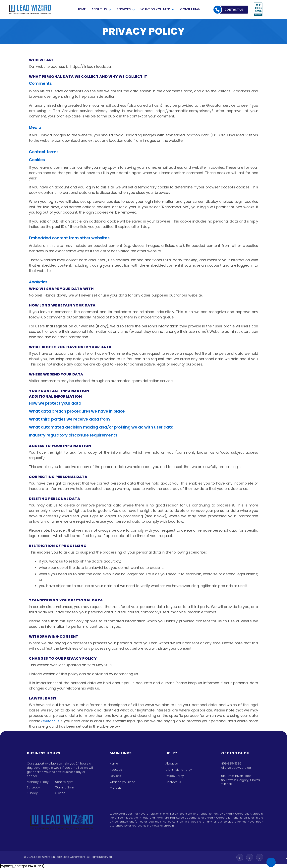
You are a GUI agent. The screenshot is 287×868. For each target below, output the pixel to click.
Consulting (190, 9)
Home (81, 9)
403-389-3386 (231, 764)
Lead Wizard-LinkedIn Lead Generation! (60, 857)
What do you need (155, 9)
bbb (259, 9)
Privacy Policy (175, 776)
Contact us (234, 10)
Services (124, 9)
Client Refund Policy (179, 770)
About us (99, 9)
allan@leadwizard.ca (236, 768)
